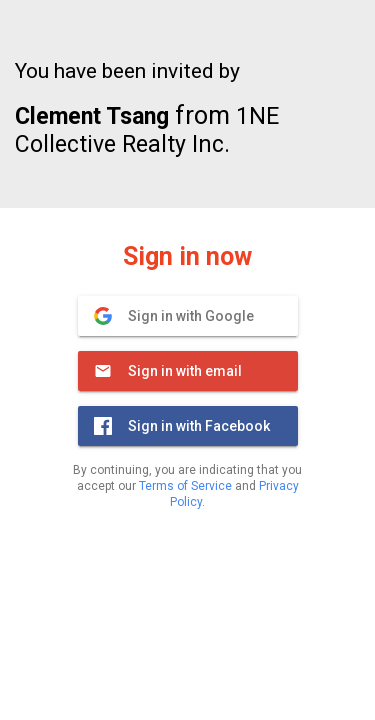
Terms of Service (185, 486)
